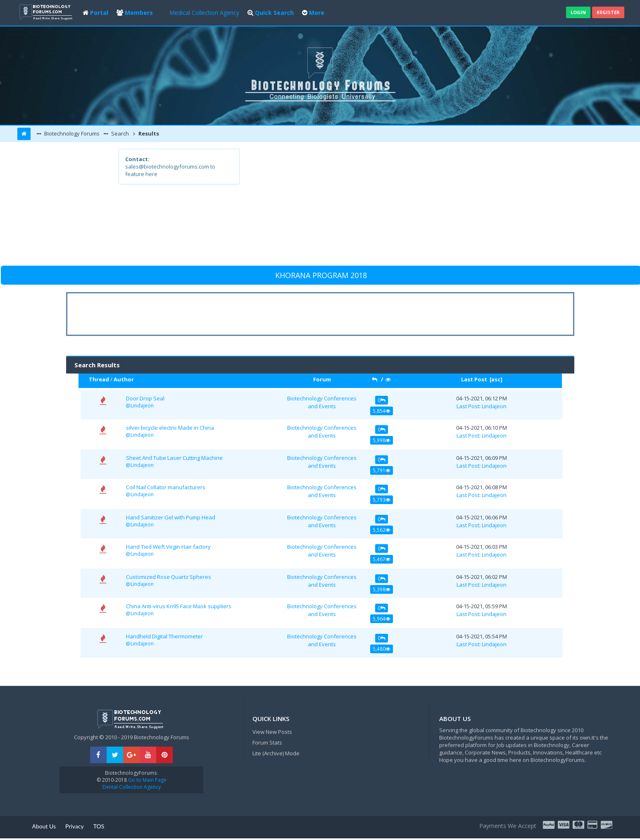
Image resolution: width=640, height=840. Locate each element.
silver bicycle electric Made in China (170, 428)
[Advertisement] (381, 207)
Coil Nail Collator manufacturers (166, 487)
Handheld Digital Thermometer (164, 636)
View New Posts (272, 732)
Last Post (474, 379)
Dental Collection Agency (132, 787)
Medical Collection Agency (204, 13)
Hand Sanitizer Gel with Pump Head (171, 517)
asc (496, 380)
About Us (44, 826)
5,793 (382, 500)
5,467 (382, 559)
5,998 (382, 440)
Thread (99, 379)
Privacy (75, 826)
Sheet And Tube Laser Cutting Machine (174, 458)
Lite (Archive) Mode (276, 753)
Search (119, 133)
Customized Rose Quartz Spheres (169, 577)
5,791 (382, 470)
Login (578, 12)
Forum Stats (267, 742)
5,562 (382, 530)
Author (124, 379)
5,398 (382, 589)
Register (608, 12)
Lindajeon (142, 406)
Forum (322, 379)
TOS (99, 826)
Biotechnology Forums (71, 133)
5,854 (382, 411)
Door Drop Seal (145, 398)
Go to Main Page (147, 780)
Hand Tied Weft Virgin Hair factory (168, 547)
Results (148, 133)
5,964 (382, 619)
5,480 (382, 649)
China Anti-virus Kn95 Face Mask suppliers (179, 606)
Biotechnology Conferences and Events (322, 402)
